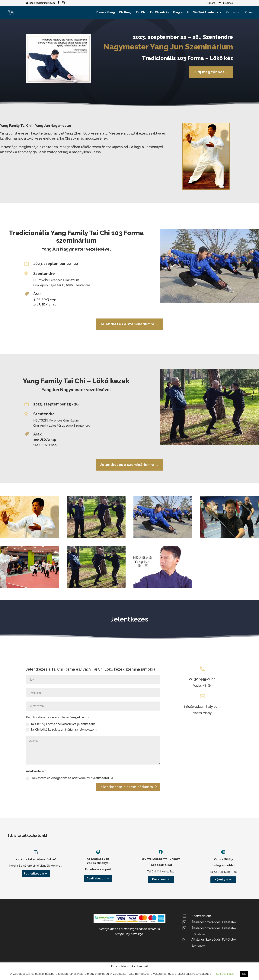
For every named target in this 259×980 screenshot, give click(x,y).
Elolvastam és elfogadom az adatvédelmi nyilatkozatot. (70, 778)
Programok (181, 12)
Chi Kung (125, 12)
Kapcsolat (233, 12)
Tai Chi (141, 12)
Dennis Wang (106, 12)
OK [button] (244, 974)
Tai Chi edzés (159, 12)
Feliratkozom (34, 874)
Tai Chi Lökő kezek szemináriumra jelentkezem (61, 730)
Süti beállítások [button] (226, 974)
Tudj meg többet (209, 72)
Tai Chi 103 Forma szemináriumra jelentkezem (61, 724)
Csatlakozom (96, 878)
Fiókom (211, 3)
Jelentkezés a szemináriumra (127, 324)
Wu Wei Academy (206, 12)
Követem (159, 879)
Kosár (249, 12)
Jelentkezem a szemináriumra (126, 787)
